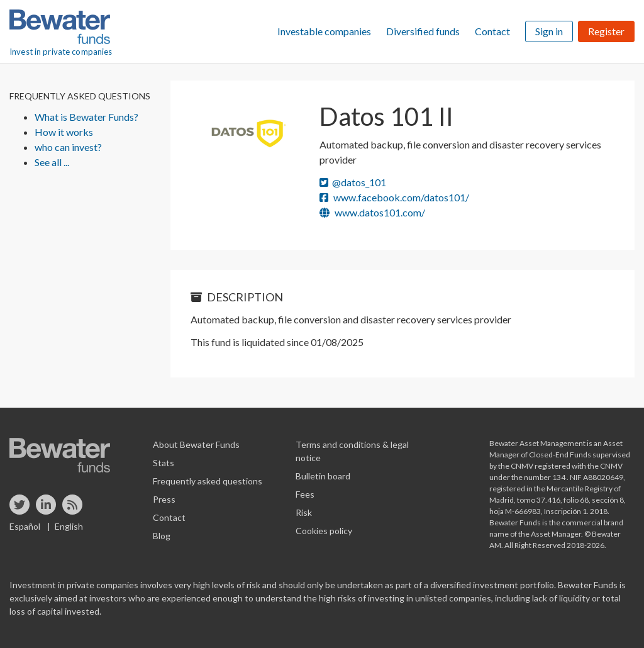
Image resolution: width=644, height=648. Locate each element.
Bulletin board (323, 476)
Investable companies (324, 31)
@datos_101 (353, 182)
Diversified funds (423, 31)
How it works (64, 132)
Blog (162, 536)
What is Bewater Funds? (86, 117)
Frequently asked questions (208, 481)
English (69, 526)
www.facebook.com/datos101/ (394, 197)
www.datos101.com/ (372, 212)
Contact (492, 31)
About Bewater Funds (196, 444)
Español (25, 526)
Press (164, 499)
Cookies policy (324, 531)
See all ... (52, 162)
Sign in (549, 31)
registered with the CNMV (579, 466)
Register (606, 31)
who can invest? (68, 147)
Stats (164, 463)
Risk (304, 512)
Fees (305, 494)
